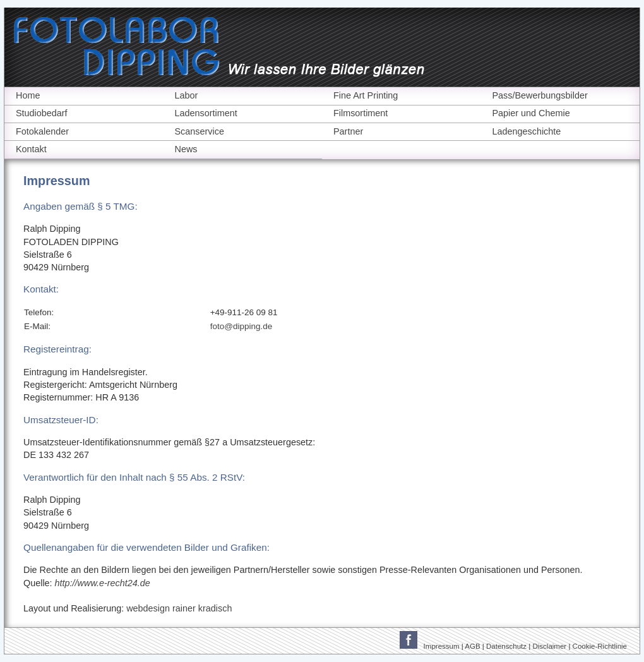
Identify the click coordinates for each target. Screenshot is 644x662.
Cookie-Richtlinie (600, 646)
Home (28, 95)
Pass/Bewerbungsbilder (540, 95)
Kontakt (31, 149)
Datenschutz (506, 646)
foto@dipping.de (241, 326)
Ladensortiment (206, 113)
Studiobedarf (42, 113)
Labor (187, 95)
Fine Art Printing (366, 95)
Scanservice (200, 131)
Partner (348, 131)
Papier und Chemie (531, 113)
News (186, 149)
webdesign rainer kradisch (179, 608)
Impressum (442, 646)
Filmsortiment (361, 113)
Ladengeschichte (527, 131)
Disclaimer (549, 646)
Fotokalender (42, 131)
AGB (472, 646)
